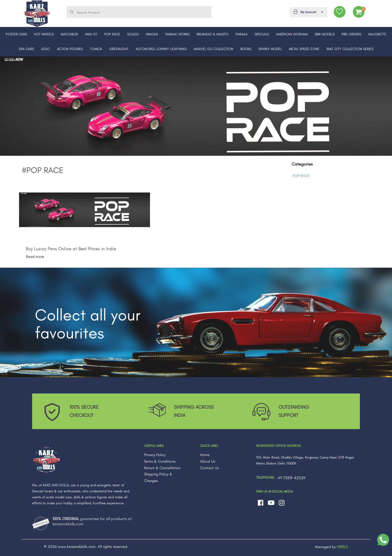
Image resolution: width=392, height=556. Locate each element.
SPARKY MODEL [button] (270, 49)
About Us (208, 461)
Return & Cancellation (162, 468)
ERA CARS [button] (26, 49)
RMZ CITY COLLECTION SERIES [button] (350, 49)
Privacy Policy (155, 455)
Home (205, 455)
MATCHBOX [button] (69, 34)
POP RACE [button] (112, 34)
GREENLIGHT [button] (119, 49)
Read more (35, 257)
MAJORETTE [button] (377, 34)
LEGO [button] (45, 49)
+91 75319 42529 (291, 478)
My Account (307, 12)
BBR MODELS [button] (325, 34)
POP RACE (301, 176)
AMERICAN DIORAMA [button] (292, 34)
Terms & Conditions (160, 461)
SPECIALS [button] (262, 34)
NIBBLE (342, 547)
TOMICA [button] (96, 49)
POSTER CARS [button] (16, 34)
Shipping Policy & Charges (158, 477)
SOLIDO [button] (133, 34)
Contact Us (209, 468)
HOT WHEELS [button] (44, 34)
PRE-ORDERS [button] (351, 34)
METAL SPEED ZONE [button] (304, 49)
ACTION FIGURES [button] (70, 49)
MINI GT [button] (91, 34)
